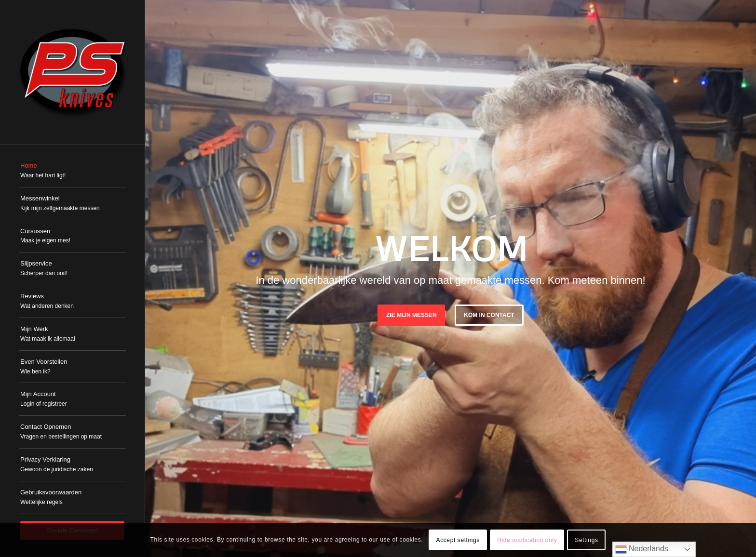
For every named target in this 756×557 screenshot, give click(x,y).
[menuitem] (72, 171)
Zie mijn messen (412, 315)
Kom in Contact (489, 315)
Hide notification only (527, 540)
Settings (586, 540)
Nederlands (642, 549)
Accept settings (458, 540)
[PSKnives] (72, 72)
